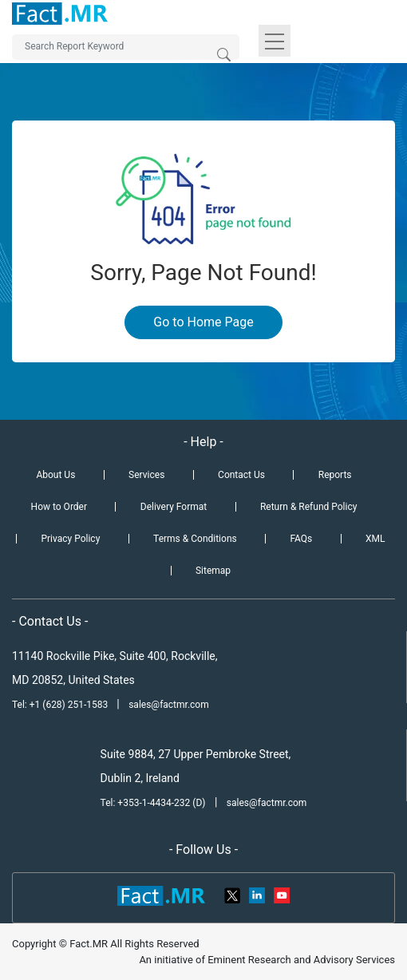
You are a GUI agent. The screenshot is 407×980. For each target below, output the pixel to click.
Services (146, 475)
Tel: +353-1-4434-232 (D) (153, 803)
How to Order (59, 507)
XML (375, 539)
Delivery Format (174, 507)
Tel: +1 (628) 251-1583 (61, 705)
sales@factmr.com (169, 705)
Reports (335, 475)
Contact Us (241, 475)
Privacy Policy (70, 539)
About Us (55, 475)
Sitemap (213, 571)
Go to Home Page (203, 322)
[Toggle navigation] (275, 41)
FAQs (301, 539)
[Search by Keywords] (126, 47)
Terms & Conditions (195, 539)
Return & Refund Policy (308, 507)
